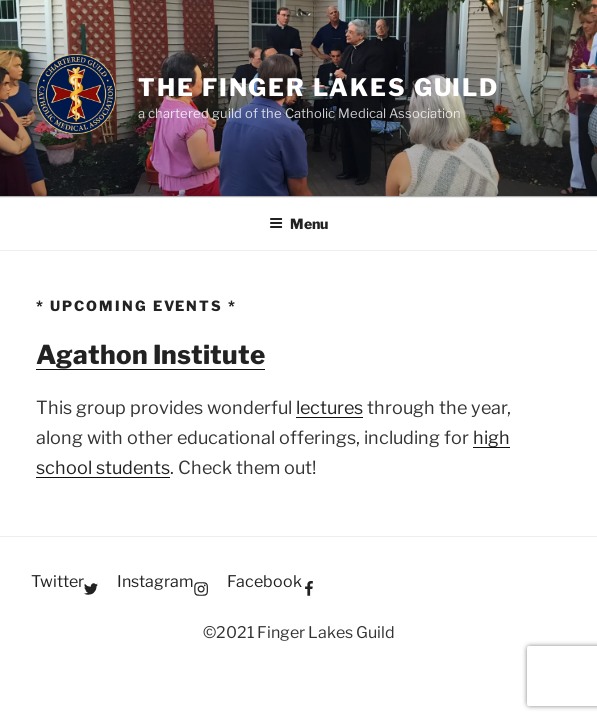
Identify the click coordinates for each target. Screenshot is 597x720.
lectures (329, 407)
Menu (298, 223)
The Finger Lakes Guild (318, 87)
